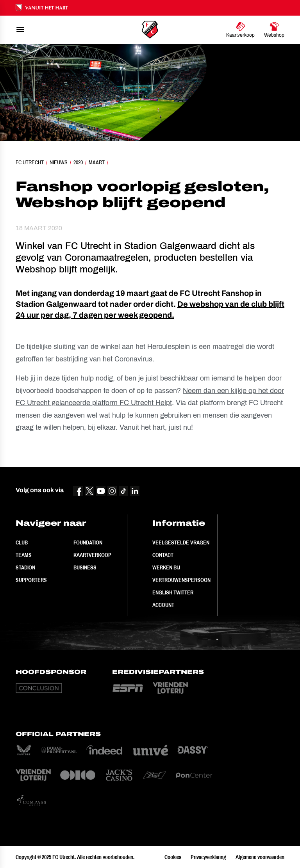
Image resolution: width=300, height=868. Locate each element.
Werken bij (166, 567)
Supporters (31, 580)
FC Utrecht (30, 162)
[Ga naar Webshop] (274, 30)
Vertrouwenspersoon (181, 580)
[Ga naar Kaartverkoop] (240, 30)
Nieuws (59, 162)
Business (85, 567)
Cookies (173, 857)
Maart (97, 162)
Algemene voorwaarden (260, 857)
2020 (78, 162)
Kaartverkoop (92, 555)
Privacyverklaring (208, 857)
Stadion (25, 567)
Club (22, 542)
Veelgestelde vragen (181, 542)
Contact (163, 555)
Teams (24, 555)
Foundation (88, 542)
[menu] (20, 30)
